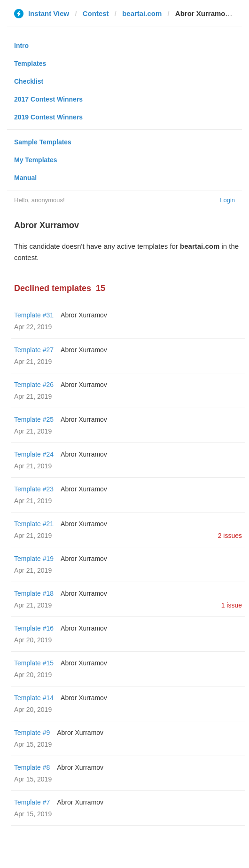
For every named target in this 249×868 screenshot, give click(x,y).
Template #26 (34, 385)
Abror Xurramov (84, 315)
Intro (21, 46)
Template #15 (34, 663)
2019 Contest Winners (48, 117)
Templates (30, 63)
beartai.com (142, 13)
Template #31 (34, 315)
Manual (25, 178)
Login (227, 200)
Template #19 (34, 559)
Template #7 (32, 802)
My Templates (36, 160)
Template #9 (32, 733)
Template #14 (34, 698)
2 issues (230, 536)
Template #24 (34, 454)
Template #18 (34, 593)
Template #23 (34, 489)
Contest (96, 13)
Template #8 (32, 767)
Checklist (29, 81)
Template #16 (34, 628)
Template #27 (34, 350)
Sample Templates (43, 142)
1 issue (232, 605)
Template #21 (34, 524)
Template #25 (34, 419)
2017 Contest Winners (48, 99)
